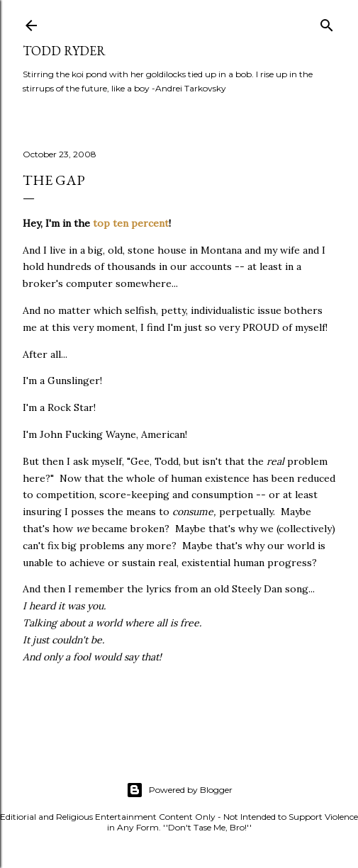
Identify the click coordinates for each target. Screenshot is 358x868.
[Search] (327, 22)
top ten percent (131, 223)
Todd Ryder (64, 51)
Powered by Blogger (179, 790)
